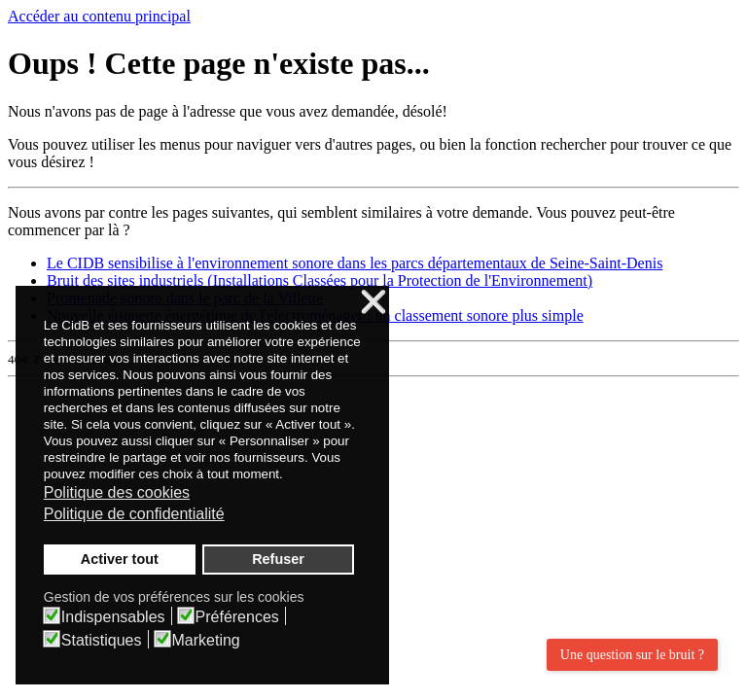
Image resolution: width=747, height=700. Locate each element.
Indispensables (113, 617)
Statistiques (102, 641)
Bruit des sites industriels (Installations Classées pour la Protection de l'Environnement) (320, 280)
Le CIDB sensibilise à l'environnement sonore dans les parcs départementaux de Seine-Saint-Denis (355, 263)
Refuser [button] (278, 559)
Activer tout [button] (120, 559)
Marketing (206, 641)
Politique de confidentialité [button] (134, 514)
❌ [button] (373, 303)
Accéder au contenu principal (99, 16)
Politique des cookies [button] (117, 492)
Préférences (237, 617)
